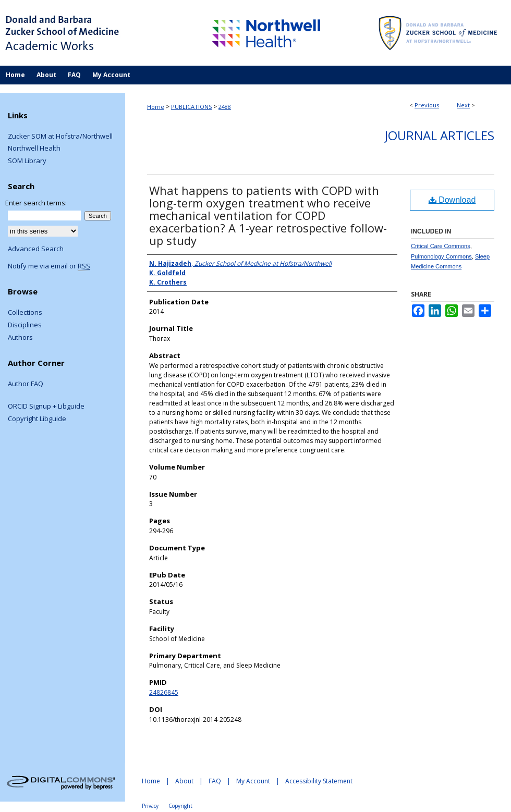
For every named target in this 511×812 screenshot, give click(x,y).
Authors (20, 338)
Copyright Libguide (37, 419)
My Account (253, 781)
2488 (225, 107)
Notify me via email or (49, 266)
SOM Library (27, 161)
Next (463, 105)
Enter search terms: (36, 203)
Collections (25, 313)
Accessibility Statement (319, 781)
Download (452, 200)
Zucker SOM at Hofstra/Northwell (60, 137)
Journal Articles (440, 135)
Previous (427, 105)
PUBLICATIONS (191, 107)
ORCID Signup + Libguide (46, 407)
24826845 (164, 692)
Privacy (150, 806)
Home (156, 107)
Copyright (180, 806)
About (184, 781)
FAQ (215, 781)
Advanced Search (36, 249)
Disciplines (25, 325)
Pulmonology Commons (441, 256)
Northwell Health (34, 149)
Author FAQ (26, 384)
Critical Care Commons (441, 246)
